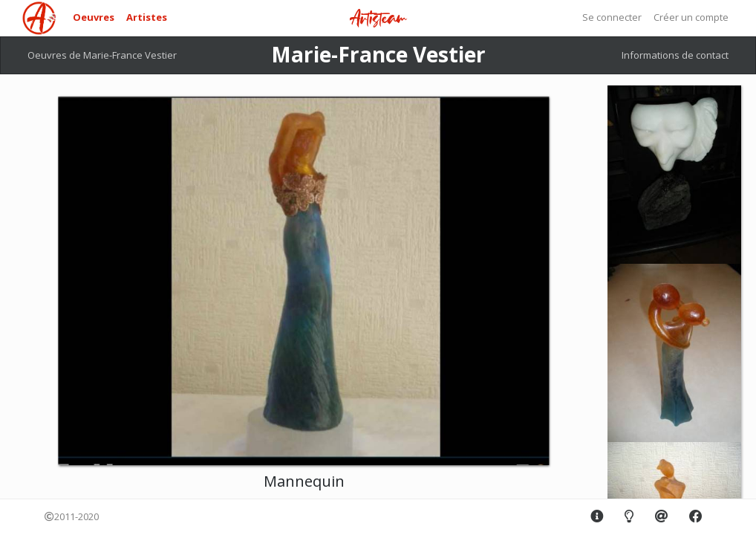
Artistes (147, 17)
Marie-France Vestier (378, 54)
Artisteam (378, 19)
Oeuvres (94, 17)
